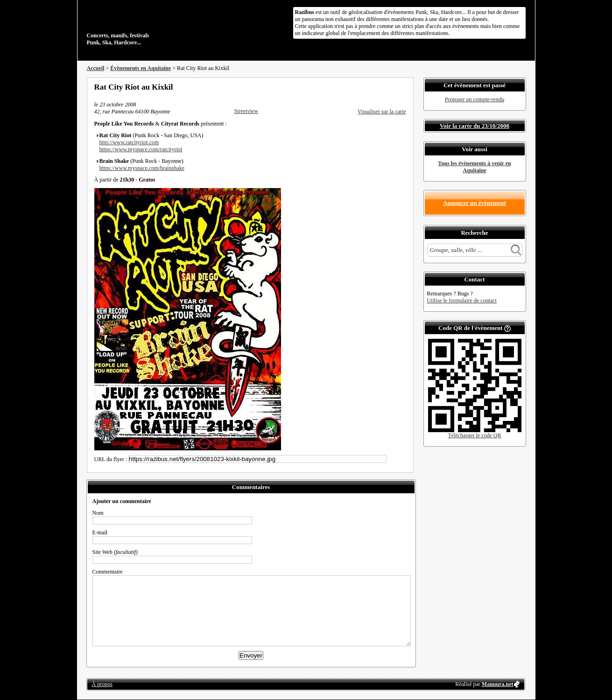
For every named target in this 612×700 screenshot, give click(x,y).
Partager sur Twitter (378, 87)
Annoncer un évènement (475, 203)
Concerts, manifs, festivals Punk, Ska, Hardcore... (147, 25)
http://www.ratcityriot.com (129, 142)
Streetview (246, 111)
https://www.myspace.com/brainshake (142, 168)
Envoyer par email (390, 87)
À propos (102, 684)
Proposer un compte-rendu (475, 99)
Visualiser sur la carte (382, 112)
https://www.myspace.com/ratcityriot (141, 149)
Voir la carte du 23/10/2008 (475, 126)
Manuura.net (498, 684)
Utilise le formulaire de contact (462, 301)
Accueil (96, 68)
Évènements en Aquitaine (141, 68)
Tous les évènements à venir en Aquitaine (474, 167)
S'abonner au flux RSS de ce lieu (403, 87)
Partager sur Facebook (365, 87)
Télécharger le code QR (474, 435)
